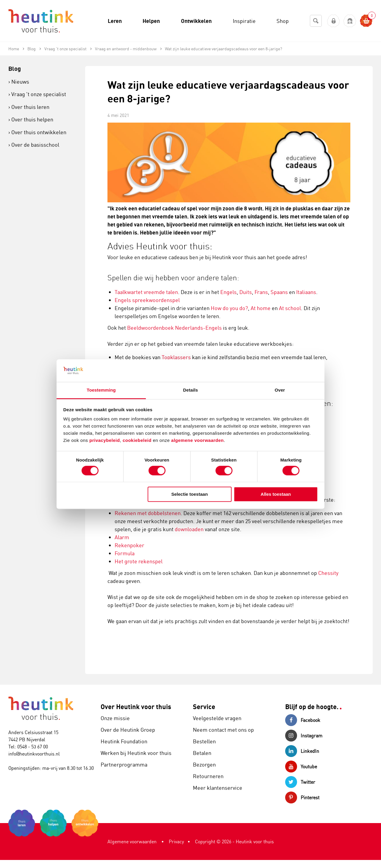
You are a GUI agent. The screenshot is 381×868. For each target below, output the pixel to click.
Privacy (176, 842)
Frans (261, 292)
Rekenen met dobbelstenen (148, 513)
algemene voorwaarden (197, 441)
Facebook (303, 720)
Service (204, 707)
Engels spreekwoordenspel (147, 300)
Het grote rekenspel (139, 561)
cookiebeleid (138, 441)
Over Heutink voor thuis (136, 707)
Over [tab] (280, 390)
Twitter (300, 782)
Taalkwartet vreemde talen (146, 292)
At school (290, 308)
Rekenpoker (129, 545)
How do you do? (229, 308)
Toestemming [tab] (101, 390)
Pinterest (302, 797)
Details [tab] (190, 390)
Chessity (328, 573)
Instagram (304, 736)
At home (261, 308)
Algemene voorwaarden (132, 842)
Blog (15, 69)
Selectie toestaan (190, 494)
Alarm (122, 537)
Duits (246, 292)
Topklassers (176, 357)
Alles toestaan (276, 494)
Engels (228, 292)
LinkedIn (302, 751)
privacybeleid (104, 441)
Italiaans (306, 292)
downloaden (189, 529)
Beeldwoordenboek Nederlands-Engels (174, 328)
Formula (125, 553)
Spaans (279, 292)
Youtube (301, 767)
